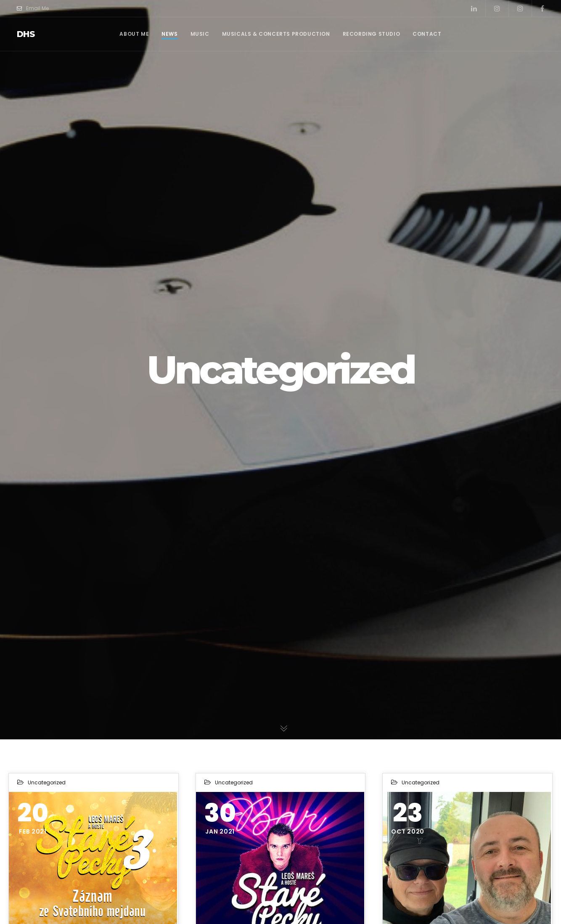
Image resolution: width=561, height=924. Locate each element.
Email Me (33, 8)
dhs (26, 34)
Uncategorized (47, 782)
